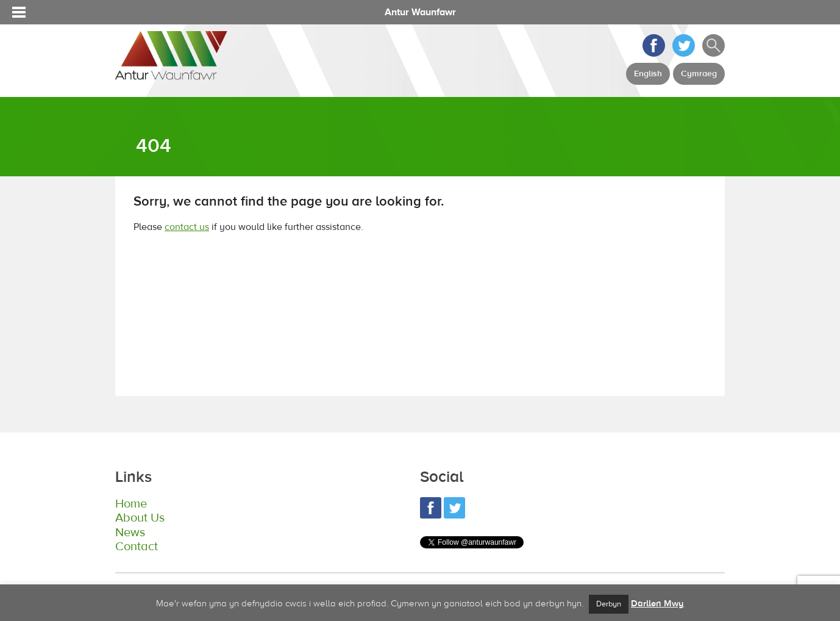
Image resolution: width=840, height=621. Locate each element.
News (130, 533)
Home (131, 504)
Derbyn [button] (609, 604)
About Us (139, 518)
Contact (135, 547)
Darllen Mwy (657, 604)
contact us (187, 227)
